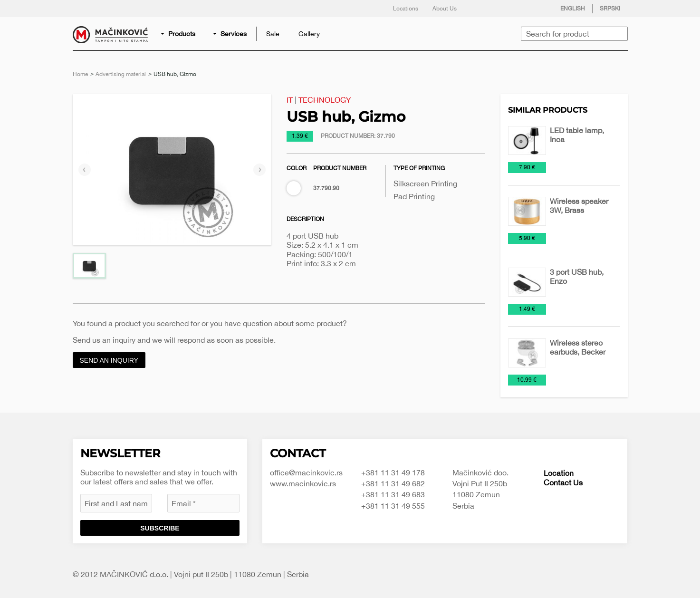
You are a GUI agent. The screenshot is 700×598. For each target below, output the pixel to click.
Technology (325, 100)
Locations (406, 9)
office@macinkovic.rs (306, 473)
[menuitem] (179, 34)
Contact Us (563, 482)
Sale (273, 34)
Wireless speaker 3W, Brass (579, 206)
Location (559, 473)
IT (290, 100)
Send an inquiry (109, 360)
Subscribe (160, 528)
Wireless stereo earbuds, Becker (578, 347)
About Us (445, 9)
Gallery (309, 34)
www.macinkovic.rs (303, 483)
